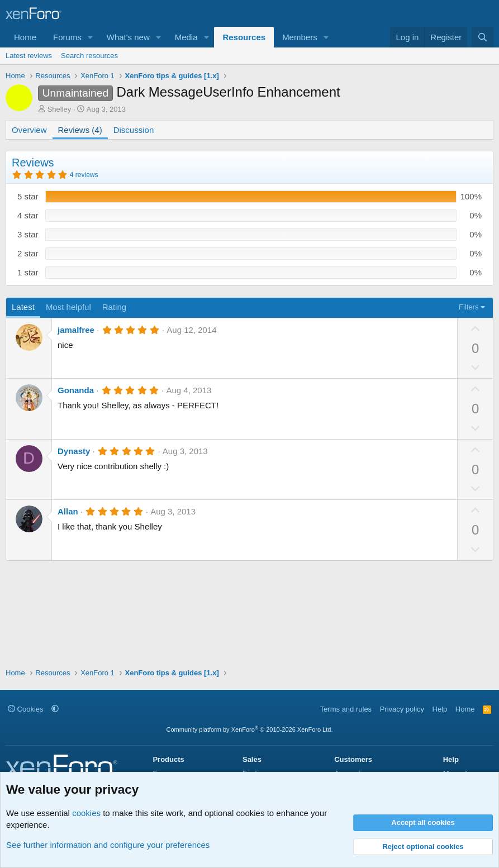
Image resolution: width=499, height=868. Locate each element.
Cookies (26, 709)
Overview (29, 130)
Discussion (134, 130)
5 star (28, 196)
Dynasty (74, 451)
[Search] (483, 37)
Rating (114, 307)
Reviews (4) (80, 130)
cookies (86, 813)
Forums (67, 37)
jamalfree (76, 330)
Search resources (89, 56)
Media (186, 37)
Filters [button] (469, 307)
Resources (244, 37)
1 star (28, 272)
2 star (28, 253)
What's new (128, 37)
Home (25, 37)
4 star (28, 215)
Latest (23, 307)
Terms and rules (346, 709)
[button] (91, 37)
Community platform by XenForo (250, 729)
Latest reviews (29, 56)
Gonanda (76, 390)
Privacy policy (402, 709)
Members (300, 37)
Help (440, 709)
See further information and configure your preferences (108, 845)
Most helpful (68, 307)
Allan (68, 511)
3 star (28, 234)
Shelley (60, 109)
